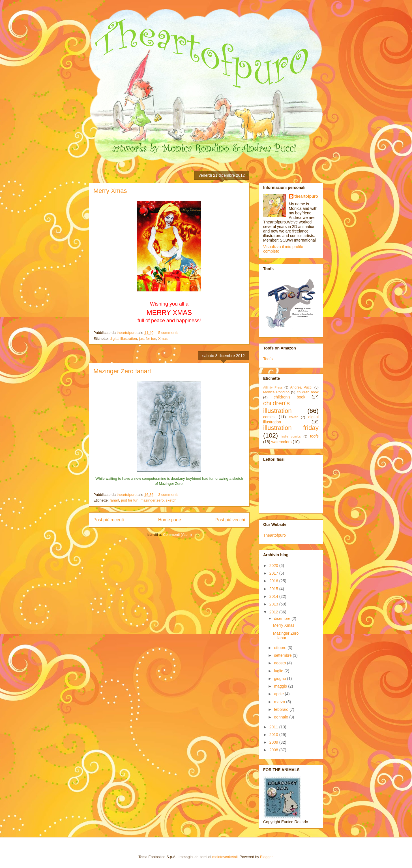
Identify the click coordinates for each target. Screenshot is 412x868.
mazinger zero (152, 500)
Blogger (266, 857)
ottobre (281, 648)
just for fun (148, 339)
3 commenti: (169, 495)
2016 (274, 581)
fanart (114, 500)
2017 (274, 573)
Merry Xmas (110, 191)
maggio (281, 686)
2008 (274, 750)
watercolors (282, 442)
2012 (274, 612)
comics (269, 417)
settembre (283, 655)
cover (293, 417)
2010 (274, 735)
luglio (279, 671)
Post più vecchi (230, 520)
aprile (279, 694)
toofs (314, 436)
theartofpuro (306, 196)
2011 (274, 727)
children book (308, 392)
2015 (274, 589)
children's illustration (277, 407)
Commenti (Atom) (177, 535)
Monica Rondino (276, 392)
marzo (280, 702)
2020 (274, 566)
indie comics (291, 436)
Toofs (268, 359)
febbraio (282, 709)
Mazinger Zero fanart (122, 371)
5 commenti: (169, 333)
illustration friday (291, 428)
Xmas (163, 339)
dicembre (283, 619)
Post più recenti (109, 520)
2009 (274, 742)
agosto (280, 663)
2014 (274, 596)
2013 (274, 604)
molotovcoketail (225, 857)
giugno (280, 679)
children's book (289, 397)
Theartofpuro (274, 535)
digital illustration (123, 339)
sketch (171, 500)
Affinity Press (273, 387)
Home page (170, 520)
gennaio (282, 717)
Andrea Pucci (301, 387)
